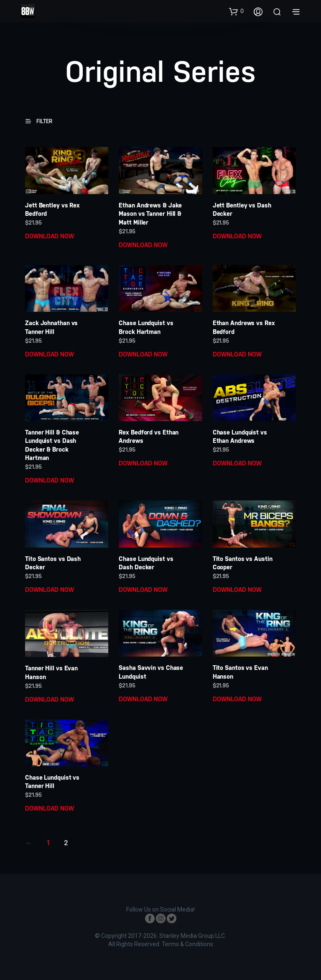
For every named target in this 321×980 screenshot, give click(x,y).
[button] (236, 11)
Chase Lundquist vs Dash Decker (146, 563)
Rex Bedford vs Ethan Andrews (149, 437)
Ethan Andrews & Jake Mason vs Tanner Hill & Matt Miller (150, 214)
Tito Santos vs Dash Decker (53, 563)
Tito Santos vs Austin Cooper (243, 563)
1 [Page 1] (48, 843)
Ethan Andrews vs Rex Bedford (244, 327)
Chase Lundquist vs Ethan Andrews (240, 437)
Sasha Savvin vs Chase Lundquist (151, 672)
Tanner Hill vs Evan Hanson (51, 672)
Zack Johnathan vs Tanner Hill (51, 327)
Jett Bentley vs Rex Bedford (52, 210)
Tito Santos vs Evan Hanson (240, 672)
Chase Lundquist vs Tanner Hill (52, 782)
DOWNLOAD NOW (50, 236)
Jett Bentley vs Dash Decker (242, 210)
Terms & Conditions (187, 944)
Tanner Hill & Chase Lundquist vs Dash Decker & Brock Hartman (52, 445)
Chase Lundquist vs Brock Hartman (146, 327)
